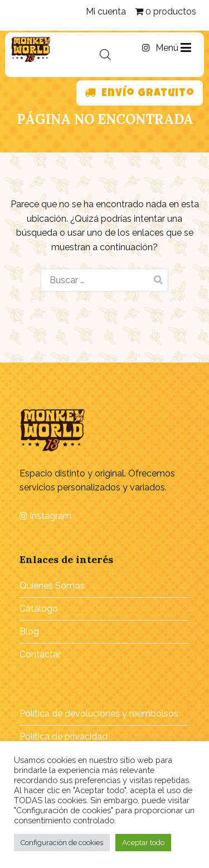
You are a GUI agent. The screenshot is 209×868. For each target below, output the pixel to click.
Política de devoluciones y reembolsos (99, 714)
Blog (29, 631)
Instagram (45, 516)
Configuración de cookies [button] (62, 843)
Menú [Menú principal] (173, 48)
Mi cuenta (106, 11)
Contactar (40, 654)
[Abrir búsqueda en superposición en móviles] (105, 55)
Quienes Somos (52, 586)
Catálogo (39, 609)
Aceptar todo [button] (143, 843)
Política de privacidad (64, 736)
